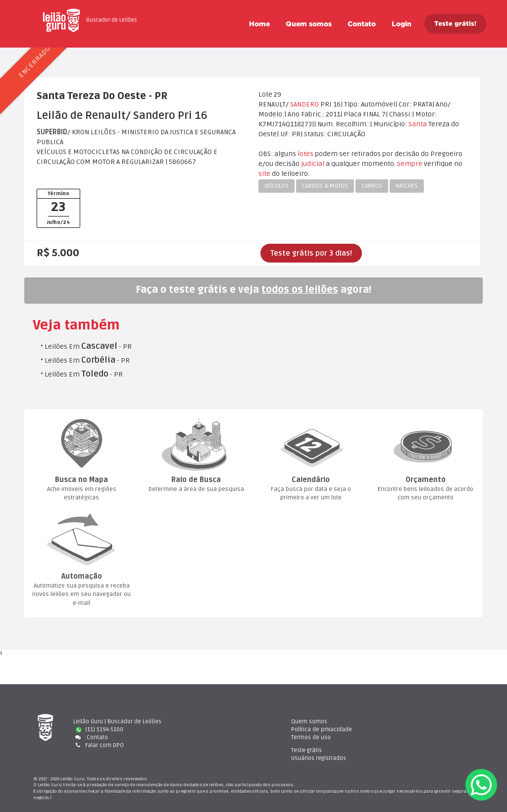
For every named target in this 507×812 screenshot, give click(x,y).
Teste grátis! (455, 24)
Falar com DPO (99, 745)
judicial (313, 164)
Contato (362, 24)
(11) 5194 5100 (100, 730)
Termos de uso (293, 737)
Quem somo (309, 24)
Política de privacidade (304, 730)
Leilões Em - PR (88, 347)
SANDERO (304, 104)
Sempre (410, 164)
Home (259, 24)
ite (264, 174)
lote (305, 154)
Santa (418, 124)
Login (402, 24)
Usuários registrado (421, 730)
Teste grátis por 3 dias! (311, 253)
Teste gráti (408, 722)
